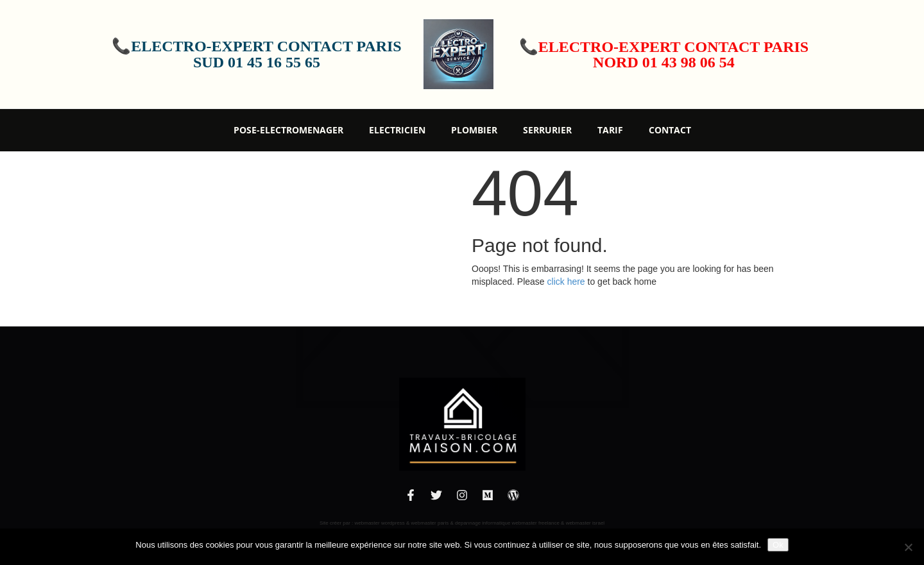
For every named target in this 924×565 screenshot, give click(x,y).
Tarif (610, 130)
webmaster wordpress (380, 523)
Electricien (397, 130)
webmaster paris (430, 523)
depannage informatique (483, 523)
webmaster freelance (536, 523)
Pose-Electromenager (288, 130)
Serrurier (547, 130)
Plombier (474, 130)
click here (566, 282)
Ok (778, 545)
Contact (670, 130)
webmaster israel (585, 523)
